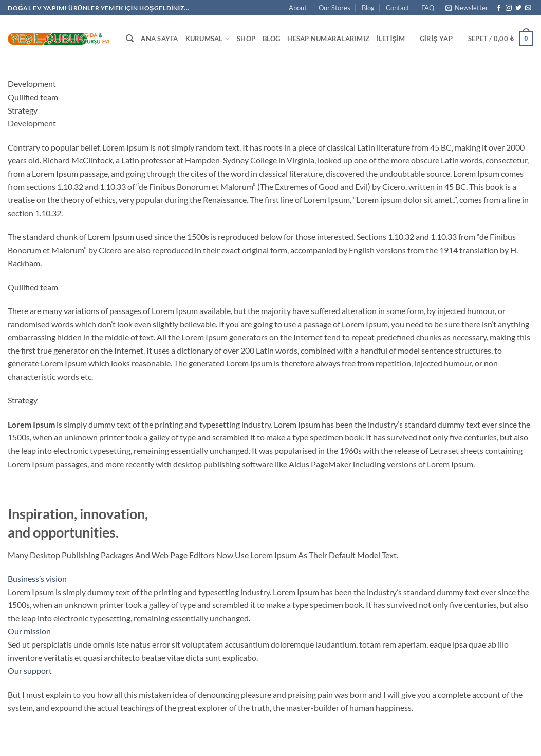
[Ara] (130, 39)
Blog (368, 8)
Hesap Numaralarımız (328, 39)
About (298, 8)
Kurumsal (208, 39)
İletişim (391, 39)
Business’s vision (37, 578)
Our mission (29, 631)
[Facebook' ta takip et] (499, 8)
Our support (30, 670)
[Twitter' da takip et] (518, 8)
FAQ (428, 8)
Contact (398, 8)
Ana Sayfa (159, 39)
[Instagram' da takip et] (509, 8)
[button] (467, 8)
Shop (246, 39)
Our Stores (334, 8)
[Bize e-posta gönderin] (528, 8)
